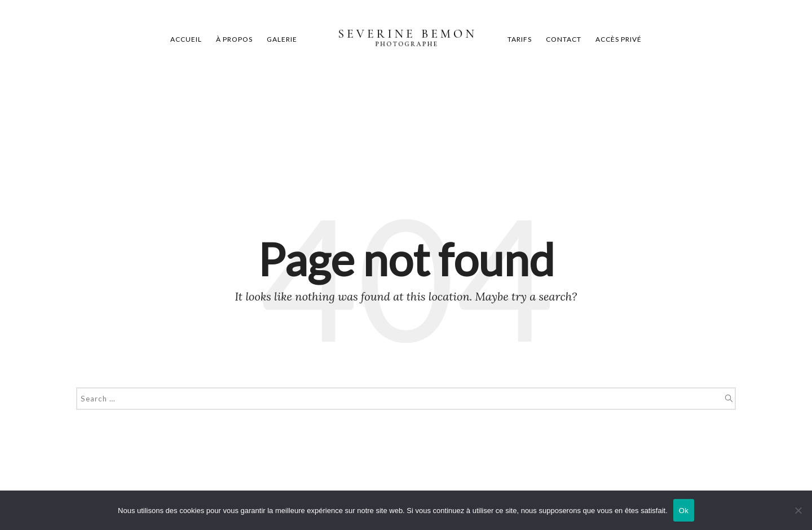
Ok (684, 511)
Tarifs (520, 39)
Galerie (282, 39)
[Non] (798, 510)
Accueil (186, 39)
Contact (564, 39)
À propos (234, 39)
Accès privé (619, 39)
